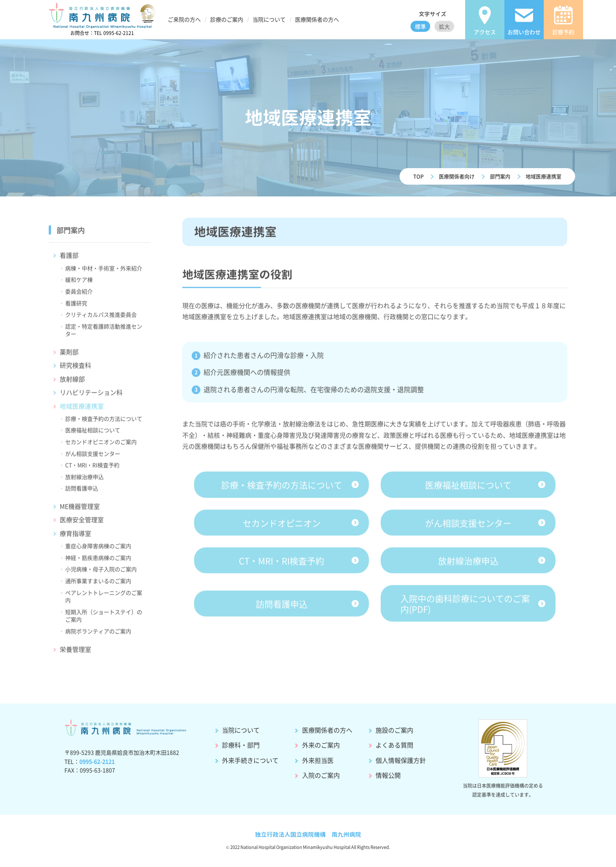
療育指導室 (75, 537)
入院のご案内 (321, 775)
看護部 (69, 259)
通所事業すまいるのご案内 (98, 585)
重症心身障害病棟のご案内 (98, 550)
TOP (418, 176)
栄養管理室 (75, 653)
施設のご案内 (394, 730)
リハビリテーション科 (91, 396)
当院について (241, 730)
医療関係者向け (457, 176)
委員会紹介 (79, 295)
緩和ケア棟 (79, 283)
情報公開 (388, 775)
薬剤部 (69, 356)
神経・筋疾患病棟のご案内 (98, 561)
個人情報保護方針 (401, 760)
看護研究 (76, 306)
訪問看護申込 (82, 492)
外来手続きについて (250, 760)
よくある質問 (394, 745)
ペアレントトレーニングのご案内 (104, 600)
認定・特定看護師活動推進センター (104, 334)
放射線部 (72, 383)
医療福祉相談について (93, 434)
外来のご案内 (321, 745)
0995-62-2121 (97, 761)
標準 (420, 26)
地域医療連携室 (544, 176)
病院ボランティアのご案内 (98, 635)
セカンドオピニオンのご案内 (101, 445)
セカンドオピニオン (282, 526)
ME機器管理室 (80, 510)
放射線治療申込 (84, 480)
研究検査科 (75, 369)
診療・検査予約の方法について (104, 422)
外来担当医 (318, 760)
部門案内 (500, 176)
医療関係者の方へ (327, 730)
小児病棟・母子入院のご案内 (101, 573)
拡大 (444, 26)
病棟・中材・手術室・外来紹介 (104, 272)
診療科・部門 (241, 745)
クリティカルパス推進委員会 (101, 318)
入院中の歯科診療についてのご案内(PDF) (465, 607)
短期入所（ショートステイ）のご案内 (104, 620)
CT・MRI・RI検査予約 (92, 469)
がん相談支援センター (93, 457)
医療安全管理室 (82, 523)
